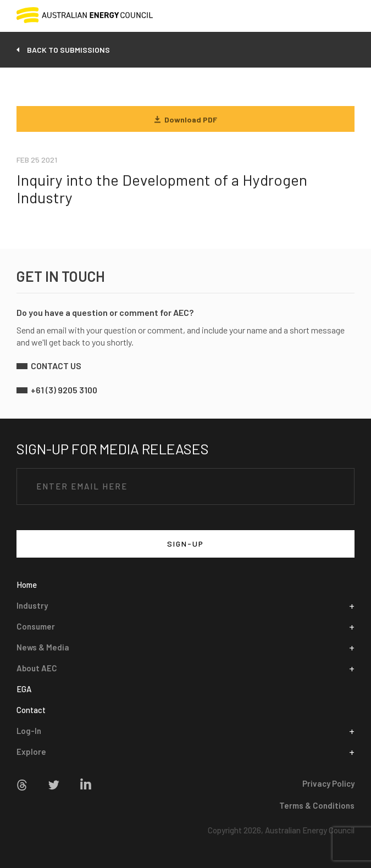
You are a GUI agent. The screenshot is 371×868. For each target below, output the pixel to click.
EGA (24, 689)
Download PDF (186, 119)
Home (27, 585)
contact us (56, 366)
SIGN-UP (185, 544)
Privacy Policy (328, 783)
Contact (31, 710)
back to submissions (68, 50)
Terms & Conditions (317, 805)
